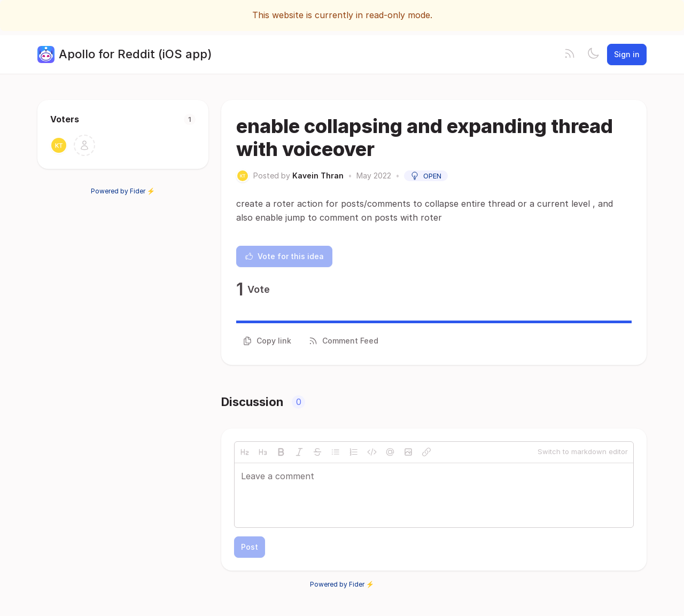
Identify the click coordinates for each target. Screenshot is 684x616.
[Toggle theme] (593, 54)
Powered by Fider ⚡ (123, 191)
